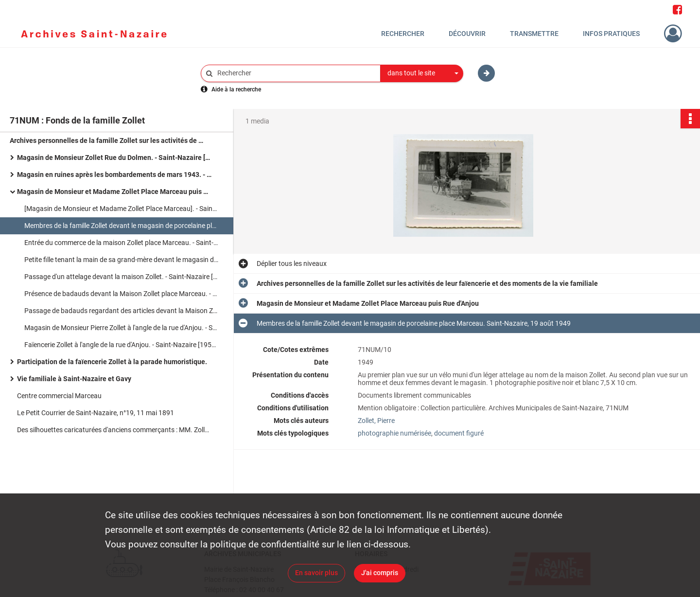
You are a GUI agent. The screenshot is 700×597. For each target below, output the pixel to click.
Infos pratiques (611, 34)
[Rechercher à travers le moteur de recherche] (296, 73)
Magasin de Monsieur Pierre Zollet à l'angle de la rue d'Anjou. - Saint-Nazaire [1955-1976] (122, 328)
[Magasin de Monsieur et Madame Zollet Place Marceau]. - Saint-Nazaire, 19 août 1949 (122, 209)
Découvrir (467, 34)
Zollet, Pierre (376, 421)
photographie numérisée (394, 433)
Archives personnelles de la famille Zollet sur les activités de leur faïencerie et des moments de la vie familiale (107, 140)
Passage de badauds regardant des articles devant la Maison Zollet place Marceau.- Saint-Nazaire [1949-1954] (122, 311)
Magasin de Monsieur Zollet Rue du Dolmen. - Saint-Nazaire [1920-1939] (114, 158)
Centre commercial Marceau (59, 396)
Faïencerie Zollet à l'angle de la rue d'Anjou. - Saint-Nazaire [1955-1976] (122, 345)
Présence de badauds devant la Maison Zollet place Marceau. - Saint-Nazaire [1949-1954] (122, 294)
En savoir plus (316, 573)
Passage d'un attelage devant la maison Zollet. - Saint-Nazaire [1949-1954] (122, 277)
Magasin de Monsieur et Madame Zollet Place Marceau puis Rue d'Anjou (114, 192)
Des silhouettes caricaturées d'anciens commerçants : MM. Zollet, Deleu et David (114, 430)
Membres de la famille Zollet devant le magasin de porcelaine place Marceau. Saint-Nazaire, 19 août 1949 (122, 226)
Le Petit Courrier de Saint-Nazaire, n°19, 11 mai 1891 (96, 413)
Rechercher (403, 34)
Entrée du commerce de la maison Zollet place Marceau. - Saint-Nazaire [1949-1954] (122, 243)
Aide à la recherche (236, 89)
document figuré (459, 433)
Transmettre (534, 34)
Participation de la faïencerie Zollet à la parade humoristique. (112, 362)
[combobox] (422, 73)
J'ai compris (380, 573)
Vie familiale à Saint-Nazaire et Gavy (74, 379)
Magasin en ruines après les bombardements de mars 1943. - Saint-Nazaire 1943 (114, 175)
